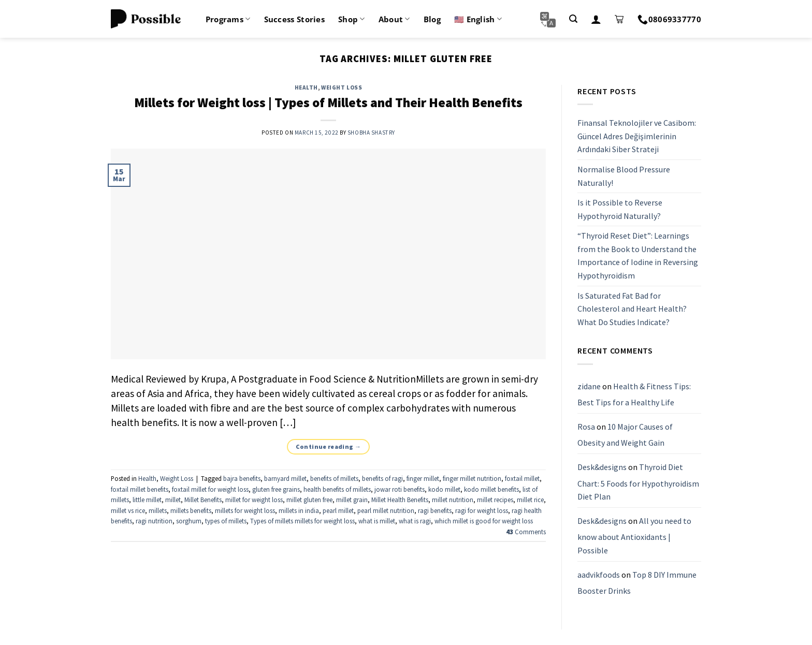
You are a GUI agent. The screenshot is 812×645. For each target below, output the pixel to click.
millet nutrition (453, 500)
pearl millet (338, 510)
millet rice (530, 500)
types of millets (226, 521)
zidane (589, 386)
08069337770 (669, 19)
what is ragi (415, 521)
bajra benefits (242, 478)
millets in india (299, 510)
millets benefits (191, 510)
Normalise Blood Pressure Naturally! (624, 176)
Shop (352, 19)
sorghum (189, 521)
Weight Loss (342, 87)
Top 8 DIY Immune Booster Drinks (637, 583)
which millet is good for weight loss (484, 521)
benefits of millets (334, 478)
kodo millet (444, 489)
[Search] (573, 19)
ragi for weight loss (482, 510)
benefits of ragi (382, 478)
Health (306, 87)
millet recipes (495, 500)
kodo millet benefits (491, 489)
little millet (147, 500)
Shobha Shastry (371, 133)
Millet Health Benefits (400, 500)
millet (173, 500)
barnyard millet (285, 478)
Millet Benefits (203, 500)
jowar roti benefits (400, 489)
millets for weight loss (245, 510)
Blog (432, 19)
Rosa (586, 427)
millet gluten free (309, 500)
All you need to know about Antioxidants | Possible (634, 536)
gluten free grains (276, 489)
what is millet (377, 521)
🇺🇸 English (478, 19)
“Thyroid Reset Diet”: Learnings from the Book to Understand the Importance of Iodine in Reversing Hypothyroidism (638, 256)
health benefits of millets (337, 489)
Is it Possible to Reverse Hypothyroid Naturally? (620, 209)
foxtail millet (522, 478)
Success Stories (295, 19)
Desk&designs (602, 467)
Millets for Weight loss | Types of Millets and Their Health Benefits (328, 102)
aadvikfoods (599, 575)
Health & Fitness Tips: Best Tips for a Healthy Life (634, 394)
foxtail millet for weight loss (210, 489)
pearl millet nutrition (386, 510)
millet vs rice (128, 510)
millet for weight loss (254, 500)
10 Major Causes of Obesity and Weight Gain (625, 435)
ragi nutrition (154, 521)
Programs (228, 19)
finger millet (423, 478)
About (394, 19)
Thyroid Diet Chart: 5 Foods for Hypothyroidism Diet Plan (638, 482)
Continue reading (329, 446)
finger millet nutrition (472, 478)
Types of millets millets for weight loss (302, 521)
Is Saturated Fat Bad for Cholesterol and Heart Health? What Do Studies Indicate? (632, 309)
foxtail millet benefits (140, 489)
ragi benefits (435, 510)
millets (158, 510)
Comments (526, 532)
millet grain (352, 500)
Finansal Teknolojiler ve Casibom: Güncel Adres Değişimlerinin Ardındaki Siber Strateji (637, 136)
